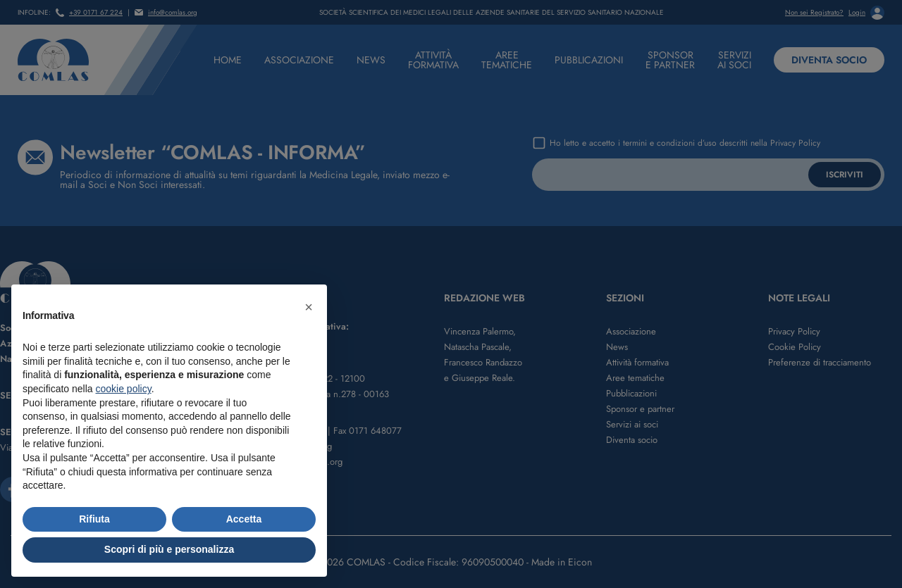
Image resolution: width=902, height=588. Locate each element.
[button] (309, 307)
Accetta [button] (244, 519)
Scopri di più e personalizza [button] (169, 549)
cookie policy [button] (124, 389)
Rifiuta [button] (94, 519)
